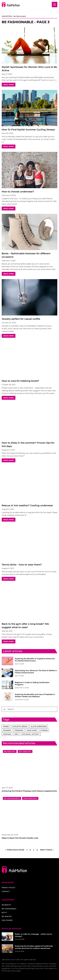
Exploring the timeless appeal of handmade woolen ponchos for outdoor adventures (34, 947)
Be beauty (6, 905)
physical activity (31, 734)
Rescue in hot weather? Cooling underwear (27, 505)
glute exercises (39, 726)
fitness (44, 730)
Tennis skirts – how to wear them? (22, 565)
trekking (19, 730)
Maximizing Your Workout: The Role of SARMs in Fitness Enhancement (36, 672)
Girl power (7, 920)
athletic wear (20, 726)
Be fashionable (9, 909)
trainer (7, 730)
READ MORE (9, 85)
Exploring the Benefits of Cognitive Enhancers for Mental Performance (35, 660)
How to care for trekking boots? (20, 381)
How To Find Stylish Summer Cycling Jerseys (28, 130)
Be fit (4, 913)
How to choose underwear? (18, 192)
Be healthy (7, 916)
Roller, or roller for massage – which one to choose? (33, 935)
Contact (6, 891)
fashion (7, 734)
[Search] (4, 709)
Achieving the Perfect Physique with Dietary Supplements (29, 791)
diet (17, 734)
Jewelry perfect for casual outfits (21, 319)
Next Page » (47, 850)
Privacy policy (9, 888)
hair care (32, 730)
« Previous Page (15, 850)
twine (6, 726)
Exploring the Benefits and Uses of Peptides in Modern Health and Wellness (35, 695)
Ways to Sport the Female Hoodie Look (20, 838)
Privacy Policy (10, 971)
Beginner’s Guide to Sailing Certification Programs (32, 684)
